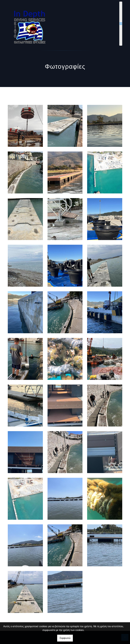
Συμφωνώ (65, 638)
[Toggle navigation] (121, 24)
